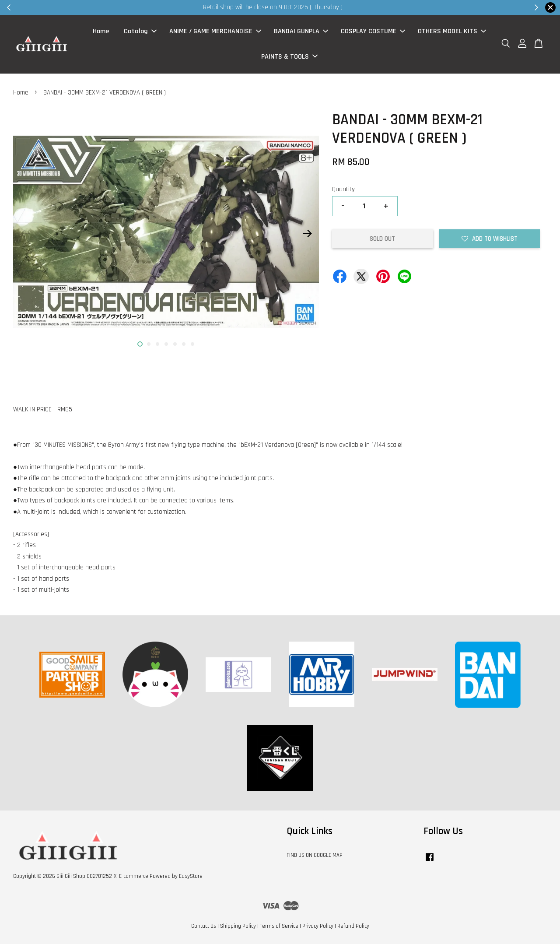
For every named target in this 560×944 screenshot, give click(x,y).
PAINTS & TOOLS (289, 57)
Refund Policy (353, 926)
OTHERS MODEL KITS (452, 32)
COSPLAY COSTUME (373, 32)
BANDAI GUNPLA (301, 32)
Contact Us (204, 926)
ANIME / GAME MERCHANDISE (215, 32)
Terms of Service (279, 926)
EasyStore (191, 876)
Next (307, 234)
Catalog (140, 32)
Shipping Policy (238, 926)
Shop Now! (387, 7)
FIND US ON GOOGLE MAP (315, 856)
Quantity (343, 189)
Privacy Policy (318, 926)
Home (101, 32)
